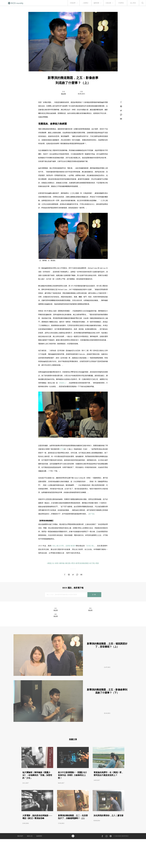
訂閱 (94, 595)
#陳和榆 (62, 563)
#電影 (97, 563)
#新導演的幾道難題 (82, 563)
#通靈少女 (51, 563)
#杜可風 (92, 563)
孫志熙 (63, 94)
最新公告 (30, 836)
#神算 (57, 563)
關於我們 (20, 836)
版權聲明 (39, 836)
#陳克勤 (68, 563)
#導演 (73, 563)
